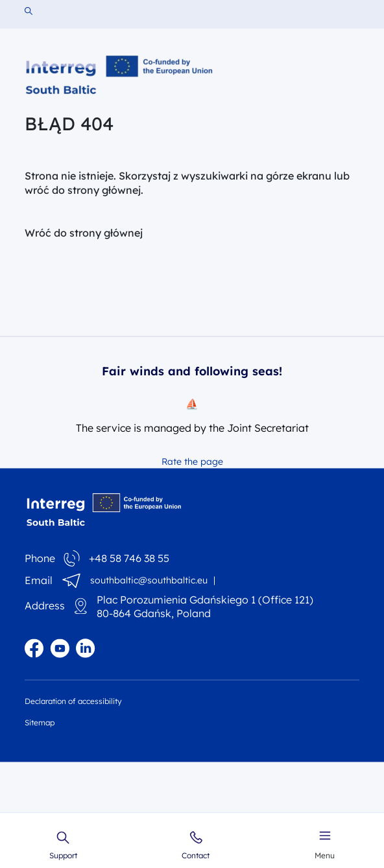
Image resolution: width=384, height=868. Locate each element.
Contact (196, 845)
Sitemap (40, 722)
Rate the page (192, 462)
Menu (325, 843)
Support (63, 845)
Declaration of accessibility (73, 701)
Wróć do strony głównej (84, 233)
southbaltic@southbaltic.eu (149, 580)
